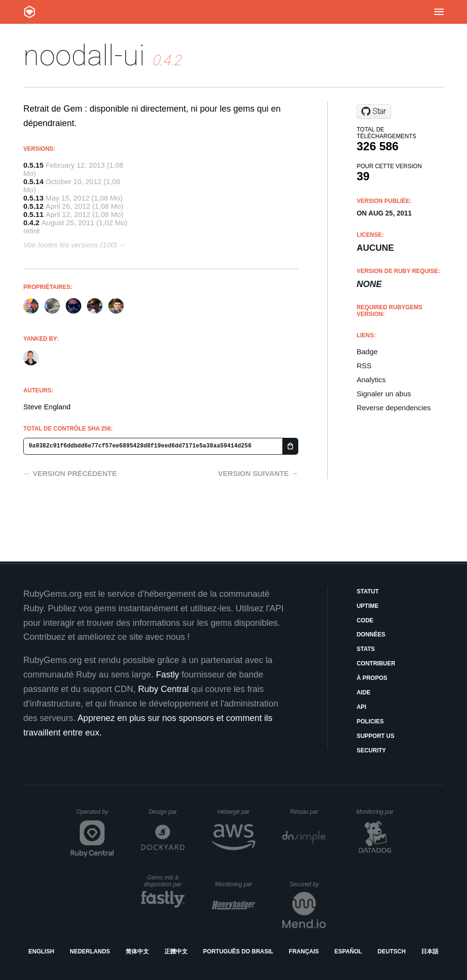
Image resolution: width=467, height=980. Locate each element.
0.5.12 (33, 206)
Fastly (167, 675)
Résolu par (308, 812)
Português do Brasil (238, 951)
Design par (167, 812)
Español (348, 951)
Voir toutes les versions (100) (70, 245)
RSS (364, 366)
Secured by (308, 884)
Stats (366, 649)
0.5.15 (33, 165)
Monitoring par (376, 812)
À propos (372, 678)
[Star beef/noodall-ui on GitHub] (374, 112)
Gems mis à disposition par (164, 881)
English (41, 951)
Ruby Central (163, 689)
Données (371, 634)
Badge (367, 352)
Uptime (368, 606)
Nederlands (90, 951)
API (362, 707)
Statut (368, 591)
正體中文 (176, 951)
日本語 (430, 951)
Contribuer (376, 663)
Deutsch (392, 951)
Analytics (371, 380)
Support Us (376, 736)
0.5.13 (33, 198)
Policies (370, 721)
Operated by (95, 815)
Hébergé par (236, 812)
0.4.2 (31, 223)
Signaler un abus (384, 394)
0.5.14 (33, 181)
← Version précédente (70, 473)
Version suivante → (258, 473)
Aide (364, 692)
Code (365, 620)
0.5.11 (33, 214)
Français (304, 951)
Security (372, 750)
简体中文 (137, 951)
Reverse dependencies (394, 408)
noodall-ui (84, 55)
